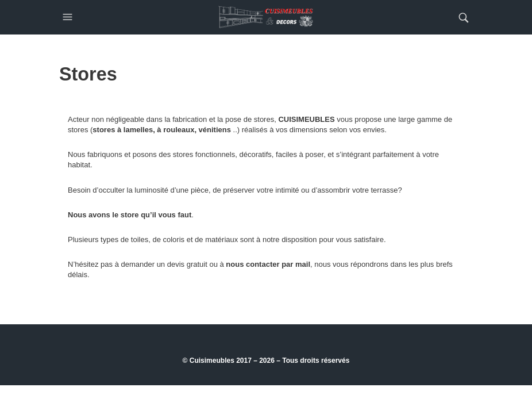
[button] (69, 17)
